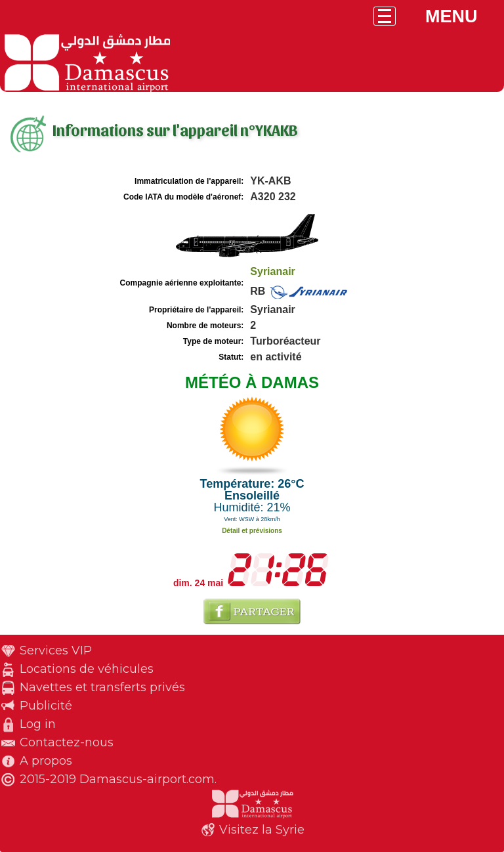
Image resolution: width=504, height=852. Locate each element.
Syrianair (272, 271)
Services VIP (56, 650)
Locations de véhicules (87, 669)
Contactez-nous (67, 742)
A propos (46, 761)
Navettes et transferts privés (102, 687)
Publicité (46, 706)
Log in (38, 724)
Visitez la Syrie (262, 830)
